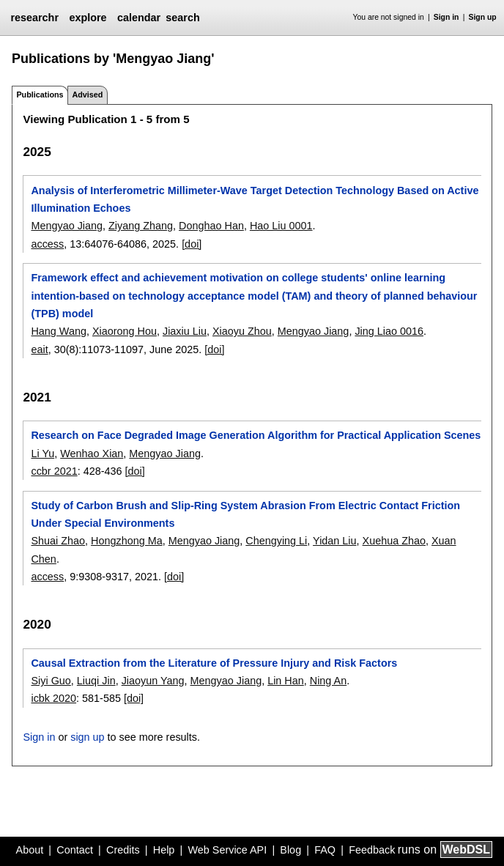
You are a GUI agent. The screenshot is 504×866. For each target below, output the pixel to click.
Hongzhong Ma (127, 541)
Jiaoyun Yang (153, 681)
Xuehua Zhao (394, 541)
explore (88, 18)
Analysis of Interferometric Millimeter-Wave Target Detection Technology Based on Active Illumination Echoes (255, 199)
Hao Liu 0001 (281, 226)
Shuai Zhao (58, 541)
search (182, 18)
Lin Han (286, 681)
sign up (87, 737)
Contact (75, 850)
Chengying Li (276, 541)
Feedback (372, 850)
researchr (34, 18)
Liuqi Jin (96, 681)
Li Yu (42, 454)
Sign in (446, 17)
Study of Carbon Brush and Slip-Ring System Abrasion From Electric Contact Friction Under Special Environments (245, 514)
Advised (87, 95)
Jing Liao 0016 (389, 331)
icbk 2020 (53, 698)
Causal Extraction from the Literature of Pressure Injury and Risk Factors (214, 663)
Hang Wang (58, 331)
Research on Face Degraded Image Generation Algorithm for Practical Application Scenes (256, 435)
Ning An (328, 681)
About (30, 850)
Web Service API (227, 850)
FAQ (325, 850)
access (47, 244)
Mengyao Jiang (67, 226)
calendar (139, 18)
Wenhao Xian (92, 454)
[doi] (192, 244)
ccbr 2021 (54, 471)
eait (39, 349)
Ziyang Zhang (141, 226)
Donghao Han (211, 226)
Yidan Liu (334, 541)
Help (164, 850)
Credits (123, 850)
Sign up (483, 17)
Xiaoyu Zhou (242, 331)
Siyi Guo (51, 681)
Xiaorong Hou (125, 331)
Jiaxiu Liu (185, 331)
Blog (290, 850)
